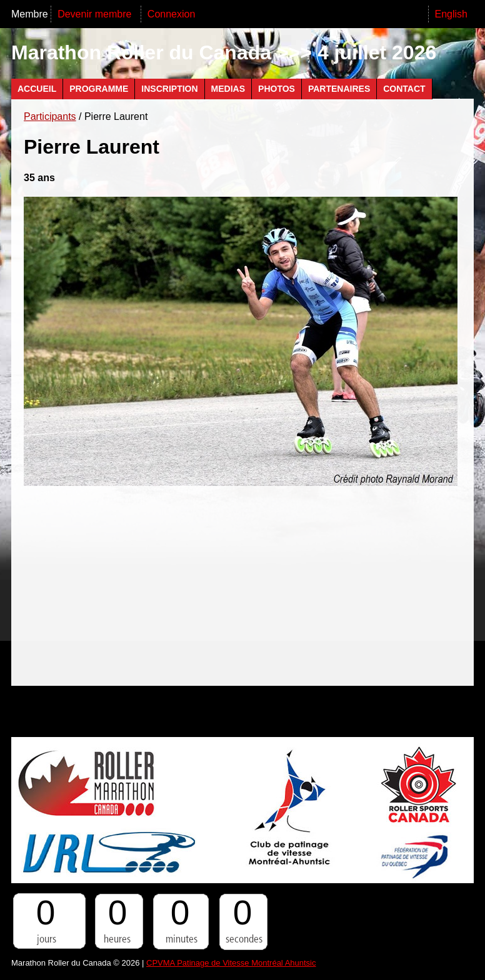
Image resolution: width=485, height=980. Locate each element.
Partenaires (339, 89)
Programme (99, 89)
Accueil (37, 89)
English (451, 14)
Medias (228, 89)
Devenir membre (96, 14)
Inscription (169, 89)
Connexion (172, 14)
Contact (404, 89)
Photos (277, 89)
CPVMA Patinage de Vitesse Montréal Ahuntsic (231, 963)
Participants (50, 116)
